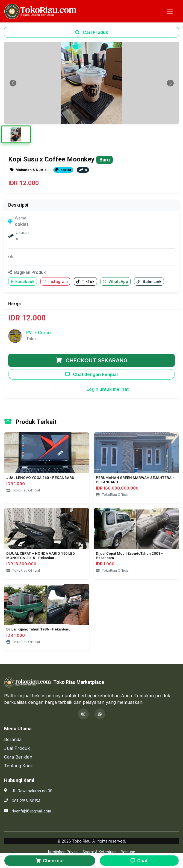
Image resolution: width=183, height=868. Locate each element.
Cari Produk (92, 32)
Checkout (50, 861)
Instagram (55, 281)
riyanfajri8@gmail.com (31, 811)
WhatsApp (116, 281)
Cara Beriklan (18, 757)
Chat (139, 861)
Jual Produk (17, 748)
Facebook (23, 281)
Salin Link (149, 281)
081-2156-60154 (26, 801)
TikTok (85, 281)
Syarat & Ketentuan (100, 852)
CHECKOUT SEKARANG (92, 360)
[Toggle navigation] (170, 11)
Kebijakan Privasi (63, 852)
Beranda (13, 739)
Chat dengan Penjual (91, 374)
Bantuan (128, 852)
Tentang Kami (18, 766)
